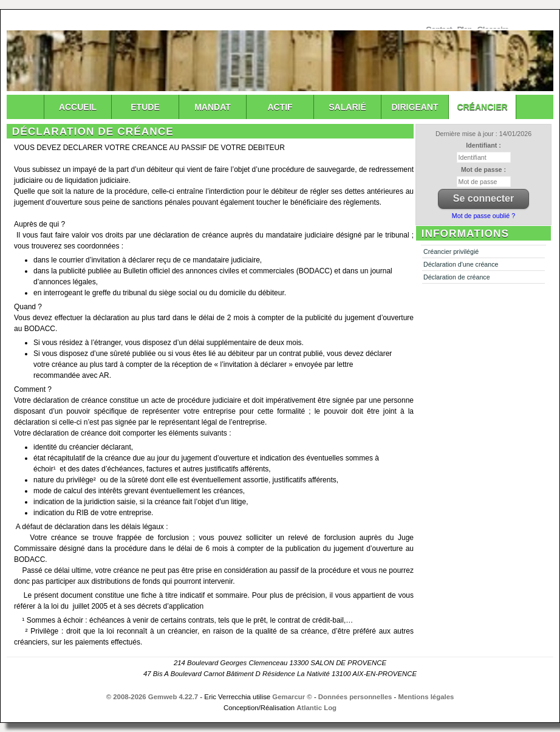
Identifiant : (483, 145)
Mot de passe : (483, 169)
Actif (280, 107)
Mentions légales (426, 697)
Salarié (347, 107)
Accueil (78, 107)
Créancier (482, 107)
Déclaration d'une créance (461, 264)
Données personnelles (355, 697)
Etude (145, 107)
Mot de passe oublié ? (483, 216)
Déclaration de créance (457, 277)
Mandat (213, 107)
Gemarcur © (292, 697)
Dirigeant (415, 107)
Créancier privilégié (451, 251)
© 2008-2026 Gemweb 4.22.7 (152, 697)
